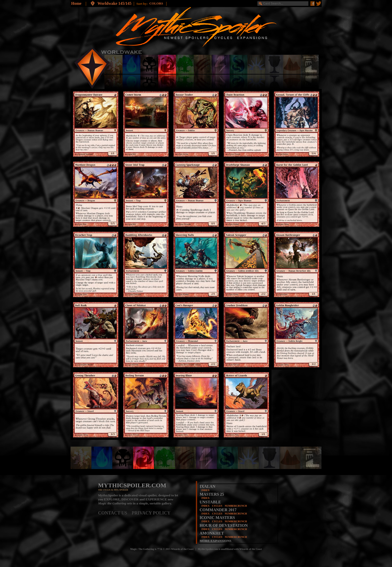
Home (76, 3)
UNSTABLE (210, 502)
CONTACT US (115, 513)
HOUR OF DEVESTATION (224, 525)
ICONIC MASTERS (217, 518)
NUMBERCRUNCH (236, 506)
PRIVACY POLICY (151, 513)
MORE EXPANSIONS (216, 541)
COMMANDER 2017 (218, 510)
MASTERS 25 (212, 494)
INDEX (205, 490)
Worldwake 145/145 (115, 3)
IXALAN (208, 486)
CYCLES (217, 506)
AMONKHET (212, 533)
